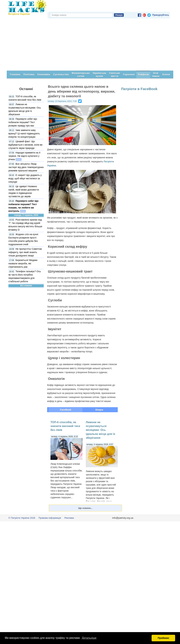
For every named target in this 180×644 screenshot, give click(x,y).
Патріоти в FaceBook (139, 89)
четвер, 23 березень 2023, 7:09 (62, 101)
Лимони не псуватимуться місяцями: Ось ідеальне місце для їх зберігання (101, 430)
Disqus (99, 410)
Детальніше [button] (89, 638)
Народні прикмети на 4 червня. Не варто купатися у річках (24, 156)
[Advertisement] (90, 45)
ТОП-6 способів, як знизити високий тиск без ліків (65, 426)
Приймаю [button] (163, 638)
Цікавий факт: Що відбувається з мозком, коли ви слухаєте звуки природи (25, 145)
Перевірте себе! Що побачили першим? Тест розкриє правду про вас (23, 122)
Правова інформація (50, 518)
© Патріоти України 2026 (22, 518)
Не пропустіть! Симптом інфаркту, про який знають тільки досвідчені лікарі (25, 252)
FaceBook (66, 410)
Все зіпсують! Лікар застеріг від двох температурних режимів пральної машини (26, 167)
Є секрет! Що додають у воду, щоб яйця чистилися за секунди (25, 178)
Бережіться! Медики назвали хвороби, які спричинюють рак (23, 263)
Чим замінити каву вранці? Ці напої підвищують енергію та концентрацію (24, 133)
